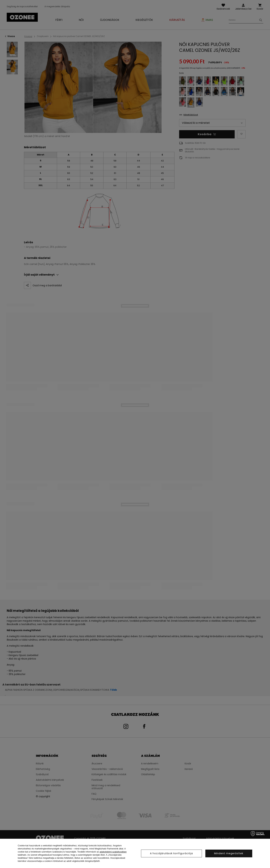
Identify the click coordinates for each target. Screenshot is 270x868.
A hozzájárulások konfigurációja (171, 853)
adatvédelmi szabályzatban (113, 852)
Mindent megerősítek (229, 853)
